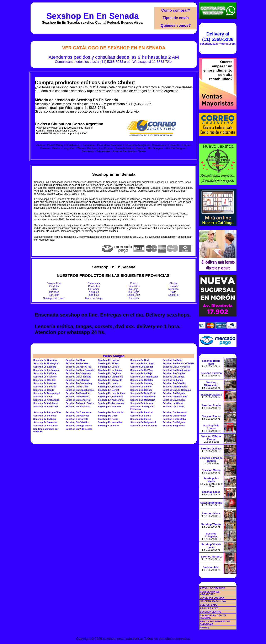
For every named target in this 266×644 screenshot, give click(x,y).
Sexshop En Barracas (77, 397)
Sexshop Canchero (108, 426)
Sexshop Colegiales (211, 535)
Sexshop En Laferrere (78, 380)
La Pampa (94, 289)
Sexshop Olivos (211, 514)
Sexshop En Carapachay (79, 383)
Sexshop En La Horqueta (176, 367)
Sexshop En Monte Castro (80, 403)
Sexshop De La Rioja (45, 419)
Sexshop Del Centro (174, 407)
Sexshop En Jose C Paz (79, 367)
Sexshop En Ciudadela (110, 377)
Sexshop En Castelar (142, 380)
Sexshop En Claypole (45, 377)
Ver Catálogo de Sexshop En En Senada (114, 48)
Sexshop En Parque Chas (47, 412)
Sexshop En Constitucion (177, 370)
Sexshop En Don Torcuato (80, 370)
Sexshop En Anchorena (111, 400)
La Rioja (134, 289)
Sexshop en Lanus (173, 380)
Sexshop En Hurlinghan (46, 363)
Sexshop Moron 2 (211, 557)
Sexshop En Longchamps (80, 390)
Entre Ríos (134, 286)
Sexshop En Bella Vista (143, 393)
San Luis (94, 295)
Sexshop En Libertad (45, 387)
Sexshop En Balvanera (110, 397)
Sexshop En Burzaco (77, 387)
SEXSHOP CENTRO (211, 612)
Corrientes (94, 286)
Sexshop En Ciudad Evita (144, 377)
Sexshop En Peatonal (77, 416)
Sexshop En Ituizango (142, 363)
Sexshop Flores (211, 416)
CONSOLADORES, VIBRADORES (210, 593)
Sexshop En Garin (173, 360)
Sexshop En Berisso (141, 390)
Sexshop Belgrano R (174, 426)
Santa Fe (173, 295)
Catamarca (94, 283)
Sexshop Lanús (211, 492)
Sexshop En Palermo (109, 407)
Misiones (54, 292)
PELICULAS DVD (209, 608)
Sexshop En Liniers (141, 387)
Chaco (134, 283)
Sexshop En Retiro (108, 419)
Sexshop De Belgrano (175, 422)
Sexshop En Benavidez (78, 393)
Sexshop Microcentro (211, 384)
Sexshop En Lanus (108, 383)
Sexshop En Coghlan (110, 373)
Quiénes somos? (176, 26)
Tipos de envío (176, 18)
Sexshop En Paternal (142, 412)
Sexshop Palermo (211, 373)
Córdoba (54, 286)
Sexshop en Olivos (173, 403)
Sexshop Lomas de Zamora (211, 459)
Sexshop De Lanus (140, 416)
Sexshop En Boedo (44, 390)
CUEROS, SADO (209, 605)
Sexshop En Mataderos (143, 397)
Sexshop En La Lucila (110, 370)
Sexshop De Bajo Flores (79, 426)
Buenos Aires (54, 283)
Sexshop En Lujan (43, 397)
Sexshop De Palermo (45, 416)
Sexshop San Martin (211, 480)
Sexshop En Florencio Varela (178, 363)
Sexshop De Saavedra (175, 412)
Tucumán (134, 298)
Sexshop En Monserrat (78, 400)
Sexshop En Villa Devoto (79, 429)
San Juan (54, 295)
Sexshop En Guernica (45, 360)
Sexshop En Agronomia (111, 403)
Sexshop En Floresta (77, 363)
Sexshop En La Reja (141, 373)
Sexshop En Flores (108, 363)
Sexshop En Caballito (174, 383)
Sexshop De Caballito (77, 422)
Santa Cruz (134, 295)
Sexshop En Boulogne (175, 387)
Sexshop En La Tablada (78, 377)
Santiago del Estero (54, 298)
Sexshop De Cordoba (174, 419)
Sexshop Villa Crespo (211, 427)
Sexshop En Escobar (142, 367)
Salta (173, 292)
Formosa (173, 286)
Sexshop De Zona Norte (79, 412)
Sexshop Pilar (211, 567)
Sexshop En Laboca (174, 377)
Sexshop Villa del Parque (211, 438)
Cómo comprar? (176, 10)
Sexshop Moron (211, 470)
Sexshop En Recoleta (174, 416)
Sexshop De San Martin (111, 412)
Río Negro (134, 292)
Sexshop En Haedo (108, 360)
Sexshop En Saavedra (45, 422)
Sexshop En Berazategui (47, 393)
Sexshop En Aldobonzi (46, 403)
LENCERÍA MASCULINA (213, 601)
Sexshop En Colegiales (78, 373)
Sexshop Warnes (211, 524)
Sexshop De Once (108, 416)
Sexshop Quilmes (211, 449)
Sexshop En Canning (142, 383)
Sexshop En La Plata (44, 373)
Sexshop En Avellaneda (46, 400)
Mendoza (173, 289)
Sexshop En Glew (75, 360)
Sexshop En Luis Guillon (112, 393)
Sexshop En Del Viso (142, 370)
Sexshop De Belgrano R (143, 422)
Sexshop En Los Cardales (177, 390)
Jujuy (54, 289)
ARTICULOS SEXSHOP (212, 588)
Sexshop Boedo (211, 405)
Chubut (173, 283)
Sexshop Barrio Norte (211, 362)
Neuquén (94, 292)
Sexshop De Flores (141, 419)
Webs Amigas (114, 356)
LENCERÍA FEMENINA (212, 598)
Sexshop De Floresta (77, 419)
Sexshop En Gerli (140, 360)
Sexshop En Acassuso (46, 407)
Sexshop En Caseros (45, 383)
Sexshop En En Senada (93, 16)
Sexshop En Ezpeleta (45, 367)
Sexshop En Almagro (174, 400)
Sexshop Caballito (211, 395)
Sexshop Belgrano (211, 503)
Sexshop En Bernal (108, 390)
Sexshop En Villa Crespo (144, 426)
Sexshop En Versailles (110, 422)
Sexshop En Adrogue (142, 403)
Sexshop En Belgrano (175, 393)
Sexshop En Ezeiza (108, 367)
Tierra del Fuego (94, 298)
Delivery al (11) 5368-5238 (218, 37)
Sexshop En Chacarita (110, 380)
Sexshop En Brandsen (110, 387)
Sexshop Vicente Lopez (211, 546)
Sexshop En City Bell (45, 380)
